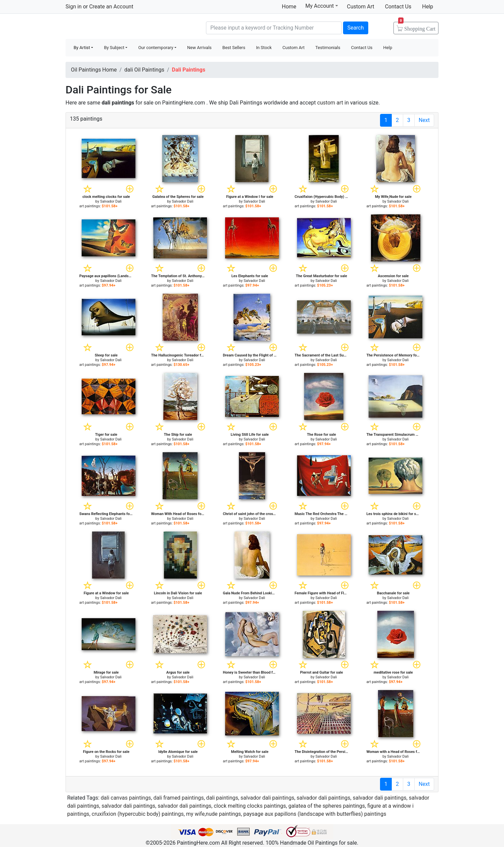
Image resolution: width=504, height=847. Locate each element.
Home (289, 7)
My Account (322, 6)
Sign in (74, 7)
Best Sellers (234, 48)
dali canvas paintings (126, 798)
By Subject (114, 48)
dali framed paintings (179, 798)
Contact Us (398, 7)
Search (356, 28)
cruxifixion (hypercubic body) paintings (138, 814)
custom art (330, 103)
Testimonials (328, 48)
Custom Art (361, 7)
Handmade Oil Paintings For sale (116, 27)
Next (424, 120)
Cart (417, 27)
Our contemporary (156, 48)
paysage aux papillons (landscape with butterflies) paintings (315, 814)
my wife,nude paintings (214, 814)
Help (428, 7)
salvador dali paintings (267, 798)
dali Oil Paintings (144, 70)
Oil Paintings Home (94, 70)
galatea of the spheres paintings (327, 806)
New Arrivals (199, 48)
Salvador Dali (111, 201)
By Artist (82, 48)
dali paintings (222, 798)
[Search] (274, 28)
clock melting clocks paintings (250, 806)
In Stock (264, 48)
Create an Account (111, 7)
